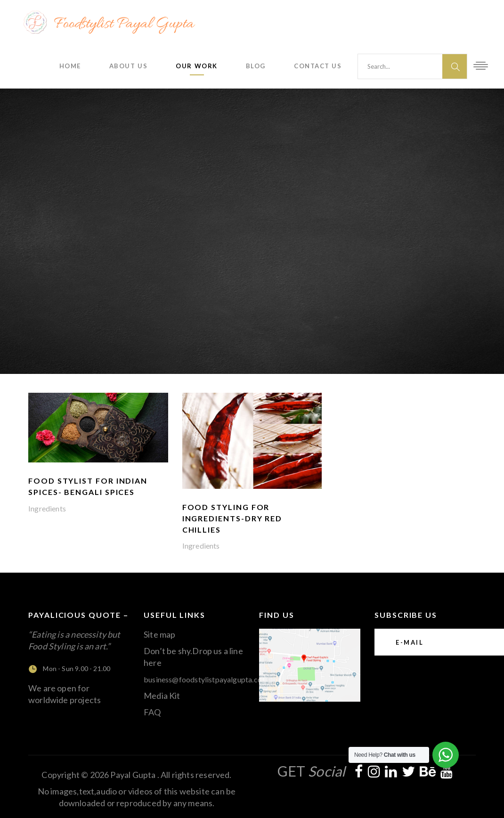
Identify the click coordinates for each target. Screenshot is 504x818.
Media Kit (162, 696)
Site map (159, 634)
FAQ (152, 712)
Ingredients (47, 508)
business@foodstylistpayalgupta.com (206, 679)
